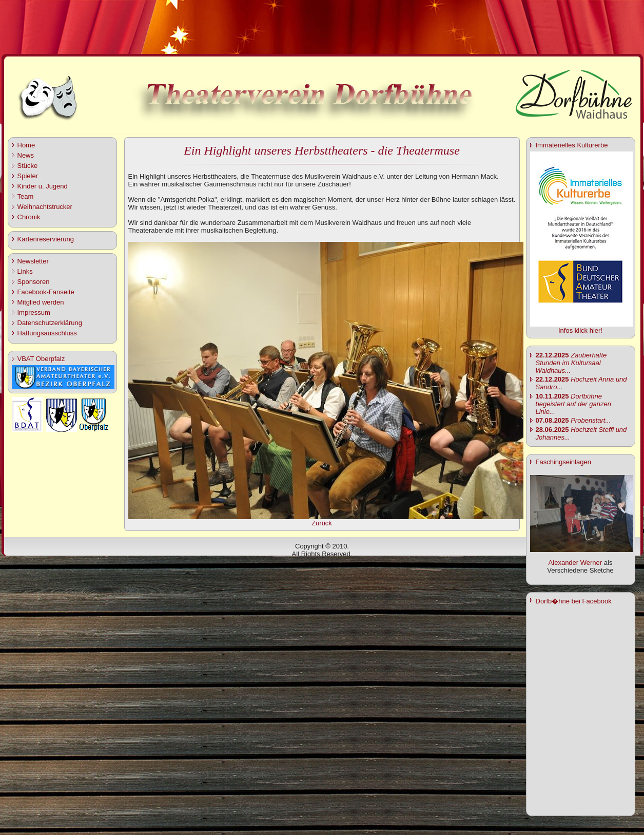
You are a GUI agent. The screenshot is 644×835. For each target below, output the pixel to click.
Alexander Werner (575, 563)
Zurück (322, 523)
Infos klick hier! (580, 330)
